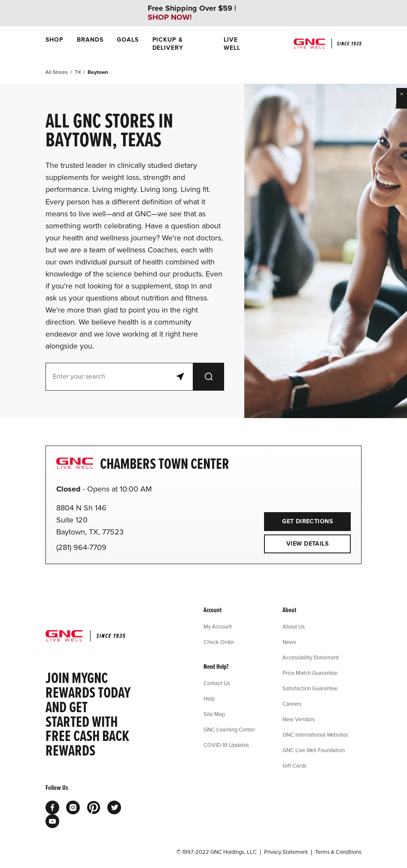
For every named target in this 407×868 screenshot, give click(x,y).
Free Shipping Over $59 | (192, 13)
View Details (307, 544)
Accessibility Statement (311, 657)
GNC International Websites (315, 734)
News (289, 642)
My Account (218, 626)
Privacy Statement (286, 852)
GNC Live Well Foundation (314, 750)
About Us (294, 626)
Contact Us (217, 683)
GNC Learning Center (229, 729)
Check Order (219, 642)
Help (209, 698)
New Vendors (299, 719)
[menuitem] (54, 44)
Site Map (214, 714)
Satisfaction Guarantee (310, 688)
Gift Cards (295, 765)
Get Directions (298, 519)
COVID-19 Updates (226, 745)
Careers (292, 704)
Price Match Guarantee (310, 673)
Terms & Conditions (338, 852)
